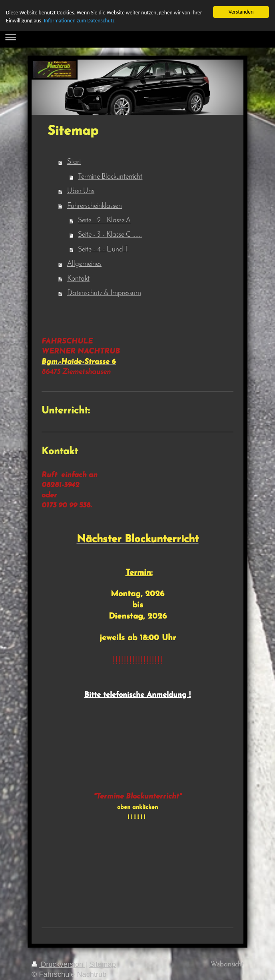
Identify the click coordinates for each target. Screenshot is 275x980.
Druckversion (58, 964)
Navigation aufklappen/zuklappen (137, 37)
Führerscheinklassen (95, 206)
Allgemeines (84, 264)
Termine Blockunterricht (110, 177)
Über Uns (81, 191)
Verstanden (241, 12)
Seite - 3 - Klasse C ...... (110, 235)
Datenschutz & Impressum (104, 293)
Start (74, 162)
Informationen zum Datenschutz (79, 21)
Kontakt (78, 279)
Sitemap (103, 964)
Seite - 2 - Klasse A (104, 221)
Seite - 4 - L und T (103, 250)
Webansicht (227, 965)
